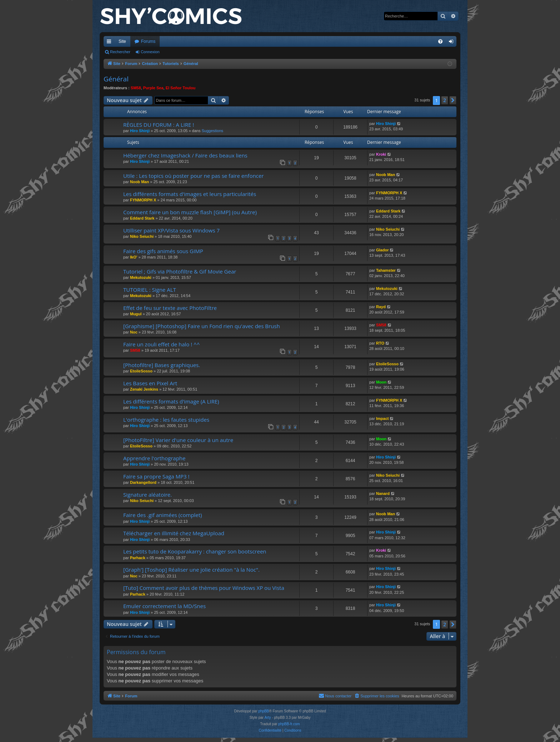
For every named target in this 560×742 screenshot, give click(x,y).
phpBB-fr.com (289, 724)
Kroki (381, 154)
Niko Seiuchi (142, 236)
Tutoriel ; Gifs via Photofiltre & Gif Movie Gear (180, 271)
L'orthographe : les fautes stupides (166, 420)
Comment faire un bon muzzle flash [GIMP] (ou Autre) (190, 212)
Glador (382, 250)
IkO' (134, 257)
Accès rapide (110, 43)
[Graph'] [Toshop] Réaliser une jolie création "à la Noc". (191, 570)
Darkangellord (143, 482)
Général (116, 79)
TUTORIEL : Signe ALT (150, 290)
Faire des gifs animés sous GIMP (163, 251)
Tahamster (386, 270)
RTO (380, 343)
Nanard (383, 493)
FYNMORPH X (143, 200)
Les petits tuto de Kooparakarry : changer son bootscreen (195, 551)
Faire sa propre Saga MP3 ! (156, 476)
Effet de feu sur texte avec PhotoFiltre (170, 308)
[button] (453, 100)
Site (122, 41)
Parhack (138, 558)
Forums (148, 41)
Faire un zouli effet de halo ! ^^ (161, 344)
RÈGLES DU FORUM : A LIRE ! (159, 125)
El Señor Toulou (181, 88)
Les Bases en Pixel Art (150, 383)
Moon (381, 382)
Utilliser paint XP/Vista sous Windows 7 (171, 230)
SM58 (136, 88)
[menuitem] (440, 41)
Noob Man (139, 182)
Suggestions (213, 131)
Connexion (150, 52)
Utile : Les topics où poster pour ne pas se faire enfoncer (193, 176)
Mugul (136, 314)
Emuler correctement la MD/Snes (164, 606)
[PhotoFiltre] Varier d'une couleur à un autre (178, 440)
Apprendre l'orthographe (154, 458)
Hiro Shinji (140, 131)
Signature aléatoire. (147, 495)
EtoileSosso (141, 371)
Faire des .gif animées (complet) (163, 515)
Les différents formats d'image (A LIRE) (171, 401)
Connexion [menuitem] (453, 43)
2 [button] (445, 100)
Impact (382, 418)
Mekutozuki (141, 277)
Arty (268, 718)
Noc (134, 332)
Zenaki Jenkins (144, 389)
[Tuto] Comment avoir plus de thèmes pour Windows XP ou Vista (204, 588)
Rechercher (120, 52)
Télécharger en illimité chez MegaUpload (174, 533)
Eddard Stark (142, 218)
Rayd (381, 307)
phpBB (264, 711)
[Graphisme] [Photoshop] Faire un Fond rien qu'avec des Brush (202, 326)
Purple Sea (153, 88)
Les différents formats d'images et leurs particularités (190, 194)
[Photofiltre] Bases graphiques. (162, 365)
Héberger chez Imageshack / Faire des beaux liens (185, 155)
